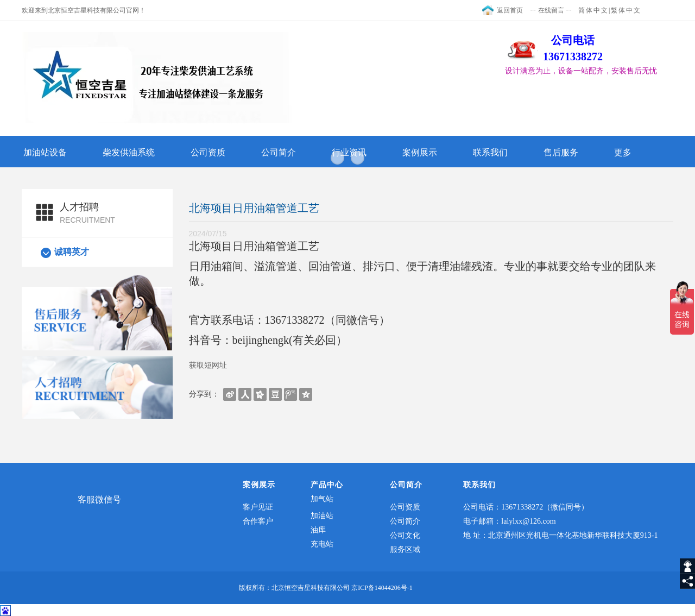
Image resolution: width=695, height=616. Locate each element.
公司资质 (208, 152)
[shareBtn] (230, 394)
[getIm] (687, 566)
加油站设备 (45, 152)
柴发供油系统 (129, 152)
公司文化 (405, 535)
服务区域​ (405, 549)
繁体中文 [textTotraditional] (626, 10)
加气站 (322, 499)
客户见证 (258, 507)
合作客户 (258, 521)
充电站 (322, 544)
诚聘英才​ (72, 252)
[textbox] (589, 71)
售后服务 (561, 152)
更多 (623, 152)
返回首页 (510, 10)
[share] (687, 581)
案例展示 (420, 152)
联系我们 (490, 152)
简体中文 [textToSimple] (593, 10)
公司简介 (279, 152)
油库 (318, 530)
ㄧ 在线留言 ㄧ (551, 10)
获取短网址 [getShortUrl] (208, 365)
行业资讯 (349, 152)
